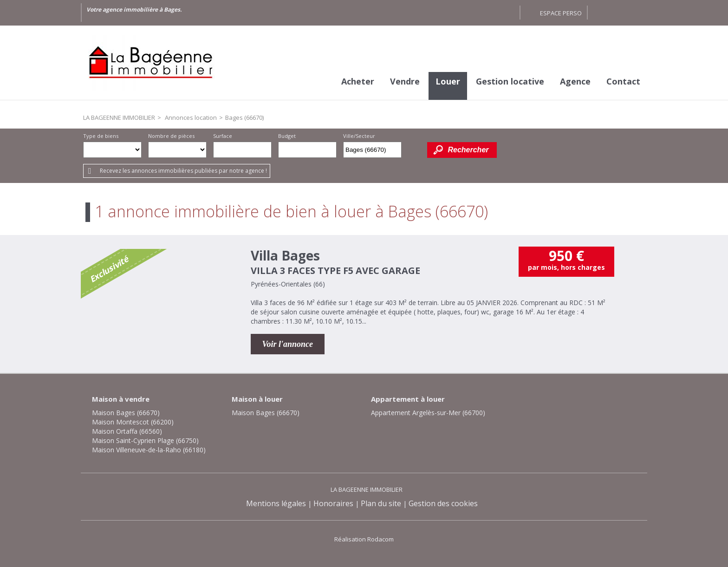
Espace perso (561, 13)
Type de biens (101, 136)
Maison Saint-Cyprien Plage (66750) (145, 440)
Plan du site (381, 503)
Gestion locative (510, 81)
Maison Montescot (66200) (133, 422)
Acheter (358, 81)
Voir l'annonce (288, 344)
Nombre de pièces (171, 136)
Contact (623, 81)
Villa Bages (285, 255)
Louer (448, 81)
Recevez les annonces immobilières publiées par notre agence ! (183, 171)
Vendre (405, 81)
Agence (575, 81)
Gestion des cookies (443, 503)
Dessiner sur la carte (414, 150)
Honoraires (333, 503)
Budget (287, 136)
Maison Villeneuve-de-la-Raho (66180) (149, 450)
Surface (223, 136)
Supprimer (395, 152)
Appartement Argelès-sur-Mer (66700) (428, 413)
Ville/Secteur (359, 136)
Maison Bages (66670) (126, 413)
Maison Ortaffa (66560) (127, 431)
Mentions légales (276, 503)
